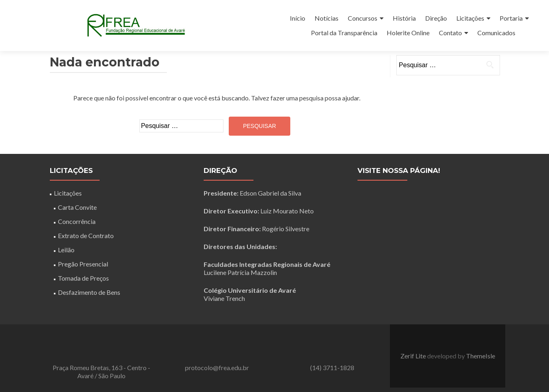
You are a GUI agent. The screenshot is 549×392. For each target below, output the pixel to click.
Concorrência (77, 221)
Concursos (363, 18)
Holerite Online (408, 33)
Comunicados (496, 33)
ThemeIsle (481, 356)
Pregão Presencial (83, 264)
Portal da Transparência (344, 33)
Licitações (470, 18)
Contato (450, 33)
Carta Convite (77, 207)
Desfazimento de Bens (89, 292)
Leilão (66, 250)
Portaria (511, 18)
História (404, 18)
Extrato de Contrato (86, 235)
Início (298, 18)
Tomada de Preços (83, 278)
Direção (436, 18)
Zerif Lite (414, 356)
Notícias (327, 18)
